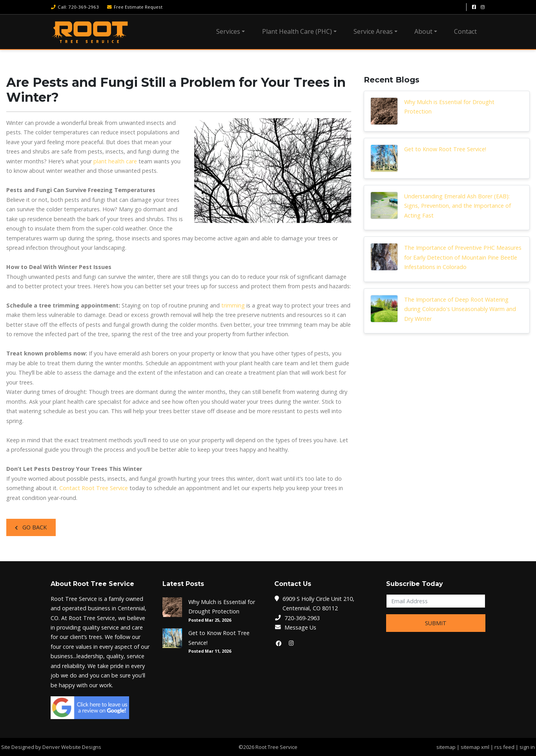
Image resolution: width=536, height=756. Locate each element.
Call (75, 7)
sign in (527, 747)
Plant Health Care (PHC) (297, 31)
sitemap (446, 747)
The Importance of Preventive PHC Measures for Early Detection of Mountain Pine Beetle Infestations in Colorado (463, 257)
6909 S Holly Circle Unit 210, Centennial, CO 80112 (318, 603)
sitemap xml (475, 747)
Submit (436, 623)
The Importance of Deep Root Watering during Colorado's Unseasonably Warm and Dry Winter (460, 309)
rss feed (504, 747)
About (423, 31)
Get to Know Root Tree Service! (445, 149)
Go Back (31, 527)
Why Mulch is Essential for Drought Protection (449, 107)
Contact (465, 31)
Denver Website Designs (72, 747)
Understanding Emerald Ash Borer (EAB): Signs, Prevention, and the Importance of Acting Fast (458, 206)
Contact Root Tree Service (94, 488)
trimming (233, 305)
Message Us (300, 627)
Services (228, 31)
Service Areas (373, 31)
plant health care (115, 161)
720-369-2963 (302, 618)
